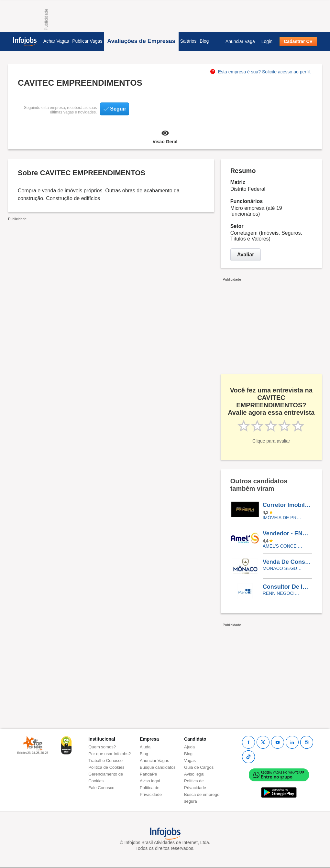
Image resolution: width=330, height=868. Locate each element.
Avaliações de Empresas (141, 41)
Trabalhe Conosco (105, 761)
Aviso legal (150, 781)
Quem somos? (102, 747)
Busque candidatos (158, 767)
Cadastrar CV (298, 41)
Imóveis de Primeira (283, 518)
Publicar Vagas (87, 41)
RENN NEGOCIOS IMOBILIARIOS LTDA (283, 593)
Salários (188, 41)
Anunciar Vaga (240, 41)
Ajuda (145, 747)
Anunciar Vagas (154, 761)
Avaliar (246, 255)
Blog (204, 41)
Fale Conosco (101, 788)
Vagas (190, 761)
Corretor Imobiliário (287, 505)
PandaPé (148, 774)
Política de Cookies (106, 767)
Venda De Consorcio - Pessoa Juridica (287, 562)
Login (267, 41)
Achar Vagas (56, 41)
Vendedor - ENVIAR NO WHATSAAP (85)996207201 (287, 533)
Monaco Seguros (283, 568)
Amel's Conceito (283, 546)
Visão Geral (165, 136)
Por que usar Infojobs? (110, 754)
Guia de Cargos (199, 767)
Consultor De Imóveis (287, 587)
